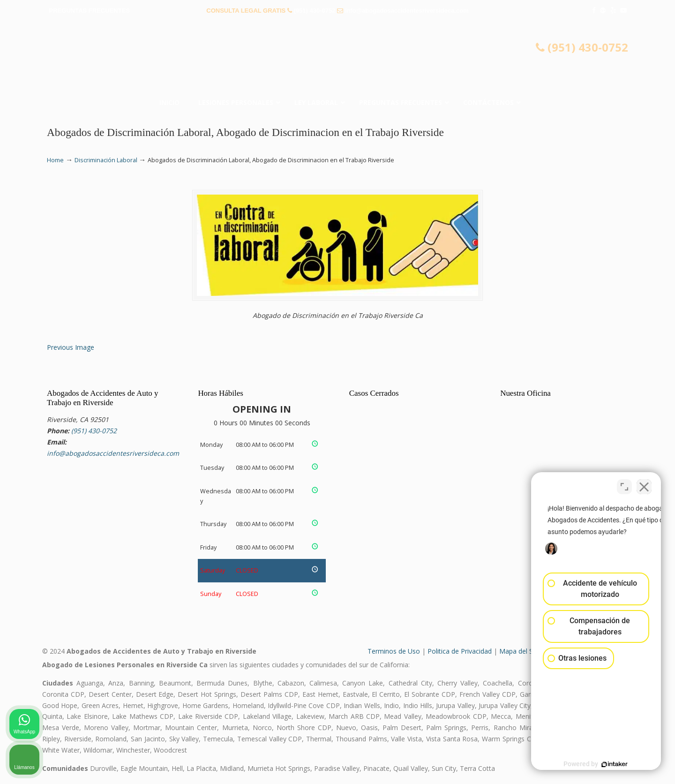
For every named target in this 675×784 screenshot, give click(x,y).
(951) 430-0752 (314, 11)
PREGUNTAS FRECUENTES (90, 11)
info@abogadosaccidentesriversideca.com (407, 11)
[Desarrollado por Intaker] (595, 764)
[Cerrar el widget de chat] (644, 484)
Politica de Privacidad (460, 651)
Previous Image (71, 347)
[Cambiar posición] (624, 484)
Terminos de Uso (394, 651)
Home (55, 160)
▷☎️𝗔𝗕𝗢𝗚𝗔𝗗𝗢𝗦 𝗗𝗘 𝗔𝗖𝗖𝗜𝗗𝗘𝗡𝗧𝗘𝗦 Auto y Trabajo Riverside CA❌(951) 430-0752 (337, 59)
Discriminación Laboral (106, 160)
